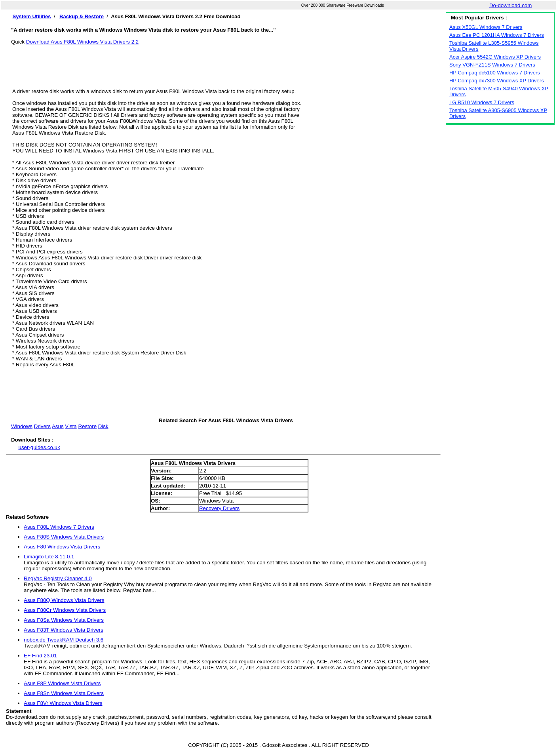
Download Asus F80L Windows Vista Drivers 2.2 (82, 42)
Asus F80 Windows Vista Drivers (62, 547)
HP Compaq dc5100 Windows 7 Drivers (495, 73)
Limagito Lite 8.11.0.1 (49, 557)
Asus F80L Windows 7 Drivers (59, 527)
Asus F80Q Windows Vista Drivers (64, 600)
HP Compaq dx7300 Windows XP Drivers (497, 81)
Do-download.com (510, 5)
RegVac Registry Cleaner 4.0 (58, 578)
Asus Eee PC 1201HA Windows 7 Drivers (497, 35)
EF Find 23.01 (40, 656)
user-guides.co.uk (39, 447)
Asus (58, 426)
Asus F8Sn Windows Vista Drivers (64, 693)
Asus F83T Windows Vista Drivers (64, 630)
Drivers (42, 426)
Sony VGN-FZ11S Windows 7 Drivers (492, 65)
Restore (87, 426)
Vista (71, 426)
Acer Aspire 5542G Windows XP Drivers (495, 57)
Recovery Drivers (219, 508)
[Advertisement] (226, 63)
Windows (22, 426)
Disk (103, 426)
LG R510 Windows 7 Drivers (482, 102)
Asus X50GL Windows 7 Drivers (486, 27)
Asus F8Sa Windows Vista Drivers (64, 620)
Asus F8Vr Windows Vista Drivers (63, 703)
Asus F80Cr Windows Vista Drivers (65, 610)
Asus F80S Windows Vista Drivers (64, 537)
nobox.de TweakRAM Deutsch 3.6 (64, 640)
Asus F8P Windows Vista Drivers (62, 683)
